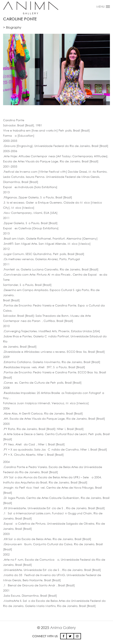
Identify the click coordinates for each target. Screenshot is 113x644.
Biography (14, 27)
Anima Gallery (63, 628)
